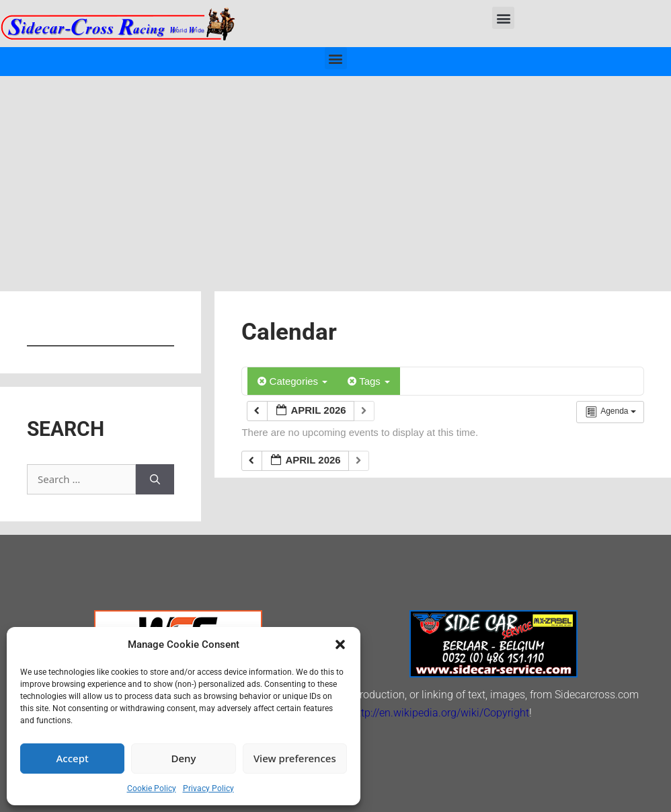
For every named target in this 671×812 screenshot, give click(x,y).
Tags (369, 381)
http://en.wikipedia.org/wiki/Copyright (440, 713)
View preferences (295, 758)
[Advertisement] (335, 177)
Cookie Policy (152, 788)
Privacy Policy (208, 788)
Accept (73, 758)
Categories (292, 381)
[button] (340, 644)
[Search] (155, 479)
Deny (184, 758)
